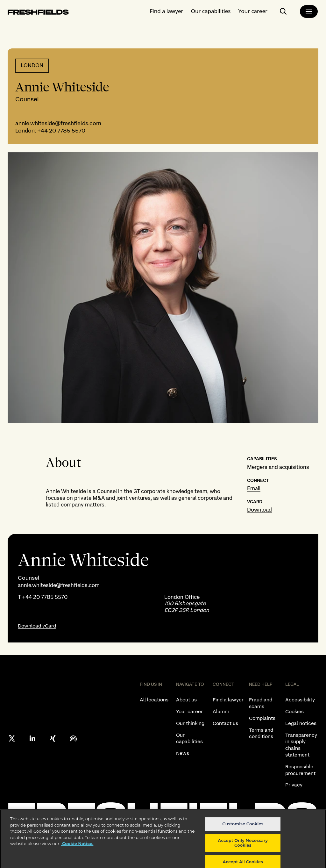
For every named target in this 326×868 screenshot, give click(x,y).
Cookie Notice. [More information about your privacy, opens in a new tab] (77, 848)
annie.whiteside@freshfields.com (58, 123)
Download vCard (37, 626)
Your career (253, 11)
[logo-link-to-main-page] (38, 13)
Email (254, 488)
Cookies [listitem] (294, 711)
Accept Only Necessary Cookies (243, 847)
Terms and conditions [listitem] (261, 733)
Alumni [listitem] (221, 711)
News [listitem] (183, 753)
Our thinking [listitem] (190, 723)
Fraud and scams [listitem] (261, 703)
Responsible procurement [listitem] (300, 770)
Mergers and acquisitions (278, 467)
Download (259, 510)
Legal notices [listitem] (301, 723)
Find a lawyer (167, 11)
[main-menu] (309, 11)
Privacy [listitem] (294, 785)
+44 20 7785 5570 (61, 130)
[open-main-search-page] (283, 11)
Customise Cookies (243, 828)
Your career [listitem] (189, 711)
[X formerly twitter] (12, 738)
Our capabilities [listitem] (189, 738)
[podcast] (73, 738)
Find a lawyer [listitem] (228, 700)
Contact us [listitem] (225, 723)
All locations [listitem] (154, 700)
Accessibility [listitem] (300, 700)
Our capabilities (211, 11)
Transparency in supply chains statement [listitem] (301, 745)
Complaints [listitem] (262, 718)
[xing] (53, 738)
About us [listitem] (186, 700)
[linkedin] (32, 738)
